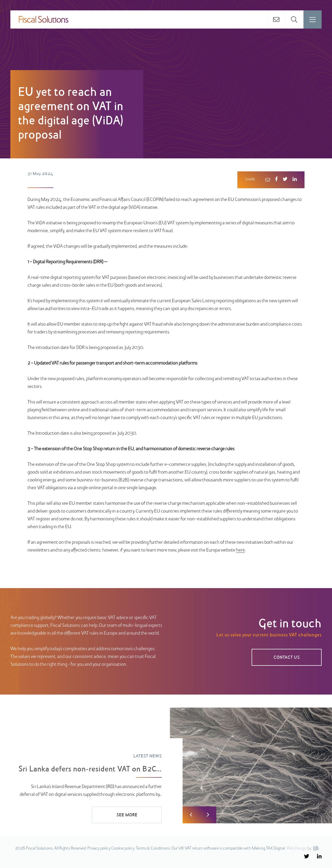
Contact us (287, 658)
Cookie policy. (123, 849)
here (240, 550)
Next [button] (208, 815)
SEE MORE (127, 815)
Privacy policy (99, 849)
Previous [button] (191, 815)
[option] (166, 765)
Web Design (296, 849)
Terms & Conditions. (153, 849)
